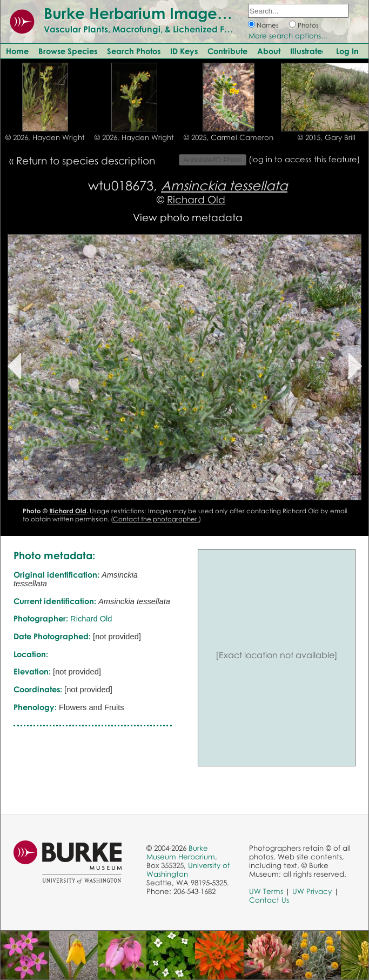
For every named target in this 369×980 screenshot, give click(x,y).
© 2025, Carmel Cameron (229, 137)
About (269, 51)
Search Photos (134, 51)
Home (17, 51)
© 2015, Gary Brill (327, 137)
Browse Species (68, 51)
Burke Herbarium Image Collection (170, 13)
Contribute (227, 51)
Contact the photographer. (156, 519)
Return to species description (86, 160)
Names (268, 25)
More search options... (288, 36)
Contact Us (269, 900)
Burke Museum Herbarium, (182, 852)
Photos (308, 25)
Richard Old (196, 199)
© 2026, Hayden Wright (45, 137)
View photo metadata (188, 217)
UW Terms (266, 891)
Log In (347, 51)
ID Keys (184, 51)
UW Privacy (312, 891)
